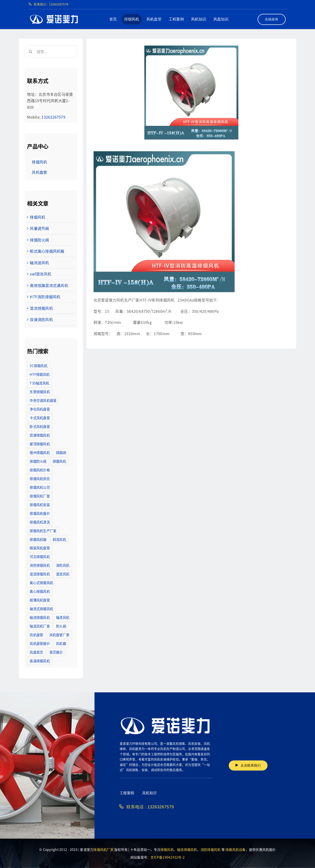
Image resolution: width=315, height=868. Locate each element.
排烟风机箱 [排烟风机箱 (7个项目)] (38, 539)
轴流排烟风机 (187, 849)
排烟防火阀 (39, 240)
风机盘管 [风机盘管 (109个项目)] (36, 635)
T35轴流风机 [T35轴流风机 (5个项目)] (39, 383)
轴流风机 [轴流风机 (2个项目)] (63, 617)
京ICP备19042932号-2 (167, 857)
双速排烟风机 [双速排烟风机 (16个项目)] (40, 435)
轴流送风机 (39, 263)
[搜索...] (51, 51)
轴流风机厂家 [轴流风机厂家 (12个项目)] (40, 626)
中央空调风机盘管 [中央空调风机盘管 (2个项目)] (43, 400)
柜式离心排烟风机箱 (47, 251)
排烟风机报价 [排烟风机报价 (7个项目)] (40, 513)
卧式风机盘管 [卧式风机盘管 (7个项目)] (40, 426)
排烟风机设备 (235, 849)
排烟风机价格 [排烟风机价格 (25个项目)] (40, 470)
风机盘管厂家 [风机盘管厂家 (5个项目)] (59, 635)
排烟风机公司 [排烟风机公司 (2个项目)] (40, 487)
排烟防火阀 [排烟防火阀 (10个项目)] (38, 461)
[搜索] (31, 51)
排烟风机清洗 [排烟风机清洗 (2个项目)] (40, 522)
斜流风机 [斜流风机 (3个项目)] (59, 539)
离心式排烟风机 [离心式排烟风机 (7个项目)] (41, 583)
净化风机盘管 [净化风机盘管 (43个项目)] (40, 409)
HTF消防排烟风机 (45, 297)
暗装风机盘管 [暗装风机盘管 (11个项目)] (40, 548)
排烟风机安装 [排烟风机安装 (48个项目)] (40, 505)
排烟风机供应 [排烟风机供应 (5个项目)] (40, 479)
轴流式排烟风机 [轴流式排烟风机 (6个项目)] (41, 609)
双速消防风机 (41, 319)
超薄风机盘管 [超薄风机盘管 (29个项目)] (40, 600)
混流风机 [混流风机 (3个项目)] (63, 574)
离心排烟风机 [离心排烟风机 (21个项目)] (40, 591)
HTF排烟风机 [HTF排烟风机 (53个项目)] (40, 374)
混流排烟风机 (41, 308)
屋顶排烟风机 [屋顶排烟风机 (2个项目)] (40, 444)
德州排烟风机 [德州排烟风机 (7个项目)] (40, 452)
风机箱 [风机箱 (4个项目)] (61, 643)
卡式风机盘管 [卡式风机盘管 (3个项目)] (40, 418)
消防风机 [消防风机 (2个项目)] (63, 565)
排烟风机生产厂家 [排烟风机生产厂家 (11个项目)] (43, 531)
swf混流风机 (41, 274)
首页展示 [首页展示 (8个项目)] (56, 652)
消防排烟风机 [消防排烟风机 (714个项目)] (40, 565)
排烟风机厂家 (103, 849)
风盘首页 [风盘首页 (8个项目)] (36, 652)
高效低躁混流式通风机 (49, 285)
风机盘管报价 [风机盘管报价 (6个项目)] (40, 643)
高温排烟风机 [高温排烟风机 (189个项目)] (40, 661)
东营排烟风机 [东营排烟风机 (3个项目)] (40, 392)
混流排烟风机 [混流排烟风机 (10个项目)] (40, 574)
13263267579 (53, 117)
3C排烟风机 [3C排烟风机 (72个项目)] (38, 366)
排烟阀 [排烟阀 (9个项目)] (61, 452)
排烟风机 (37, 217)
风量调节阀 (39, 228)
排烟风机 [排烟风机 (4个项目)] (59, 461)
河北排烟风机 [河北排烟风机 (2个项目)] (40, 556)
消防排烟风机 (211, 849)
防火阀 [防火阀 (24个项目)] (61, 626)
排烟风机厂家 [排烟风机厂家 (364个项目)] (40, 496)
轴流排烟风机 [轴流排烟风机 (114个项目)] (40, 617)
